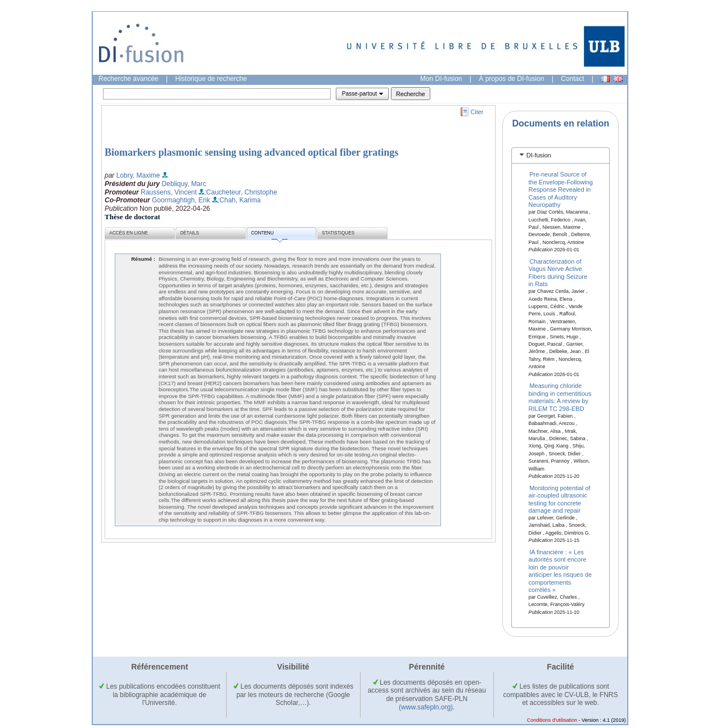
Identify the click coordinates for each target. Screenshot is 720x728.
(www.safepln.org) (426, 707)
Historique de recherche (211, 79)
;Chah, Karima (239, 200)
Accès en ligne (129, 233)
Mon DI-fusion (441, 79)
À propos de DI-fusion (511, 79)
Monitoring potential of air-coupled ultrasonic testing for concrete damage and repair (560, 499)
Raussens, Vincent (169, 192)
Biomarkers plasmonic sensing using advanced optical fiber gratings (251, 152)
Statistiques (338, 233)
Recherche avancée (129, 79)
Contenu (269, 235)
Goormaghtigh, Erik (181, 200)
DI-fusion (539, 155)
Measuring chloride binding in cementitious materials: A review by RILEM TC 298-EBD (560, 397)
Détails (190, 233)
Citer (477, 112)
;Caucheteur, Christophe (240, 192)
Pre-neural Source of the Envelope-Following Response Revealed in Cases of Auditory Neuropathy (561, 189)
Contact (572, 79)
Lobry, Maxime (138, 175)
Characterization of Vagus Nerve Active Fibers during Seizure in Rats (558, 273)
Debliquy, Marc (184, 184)
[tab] (561, 155)
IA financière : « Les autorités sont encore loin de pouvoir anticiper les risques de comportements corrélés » (561, 571)
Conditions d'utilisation (552, 720)
